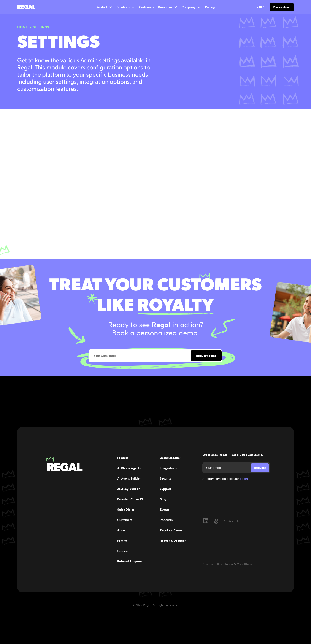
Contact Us (231, 521)
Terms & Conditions (238, 564)
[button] (104, 7)
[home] (29, 7)
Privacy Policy (212, 564)
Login (244, 479)
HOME (23, 27)
